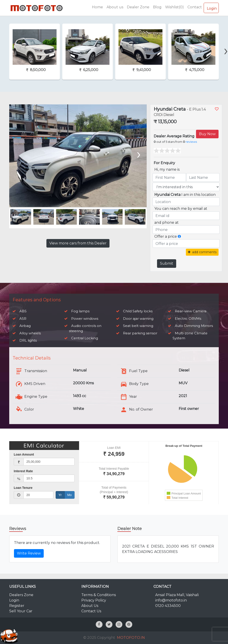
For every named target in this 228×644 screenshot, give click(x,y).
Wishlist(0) (174, 7)
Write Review (29, 553)
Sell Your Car (21, 611)
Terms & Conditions (99, 595)
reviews (191, 142)
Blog (157, 7)
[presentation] (138, 154)
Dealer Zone (138, 7)
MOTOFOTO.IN (131, 638)
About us (115, 7)
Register (17, 606)
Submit (167, 263)
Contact (195, 7)
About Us (90, 606)
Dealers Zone (21, 595)
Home (97, 7)
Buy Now (207, 134)
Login (211, 8)
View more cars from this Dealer (78, 243)
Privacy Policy (94, 600)
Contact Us (91, 611)
